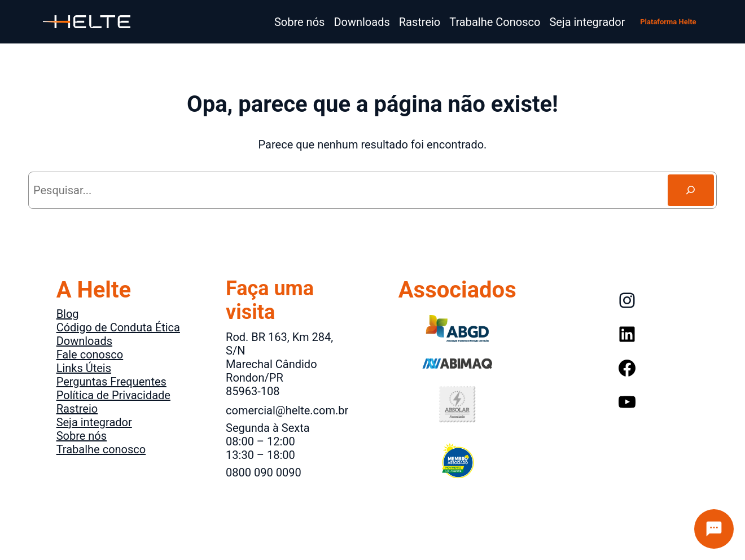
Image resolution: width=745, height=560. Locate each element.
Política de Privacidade (113, 395)
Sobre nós (82, 436)
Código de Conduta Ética (118, 327)
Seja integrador (94, 422)
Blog (68, 314)
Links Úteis (84, 368)
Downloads (84, 341)
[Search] (691, 190)
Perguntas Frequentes (111, 382)
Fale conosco (90, 355)
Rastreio (77, 409)
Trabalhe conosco (101, 449)
